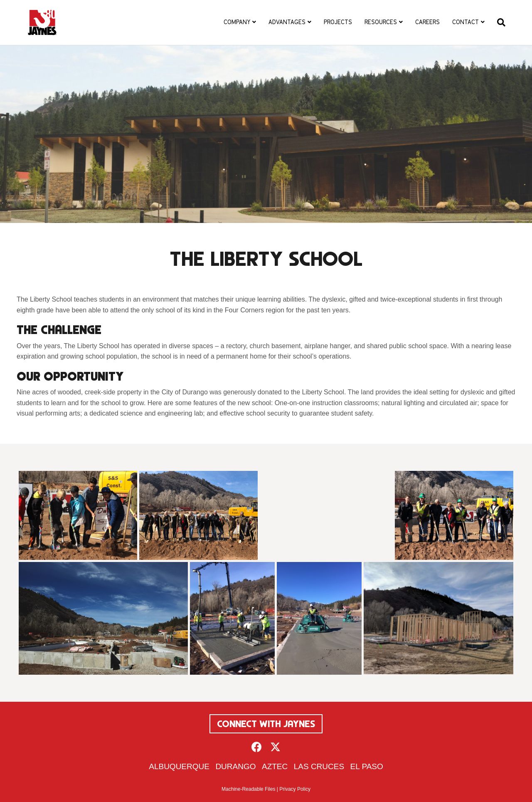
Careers (427, 22)
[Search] (498, 22)
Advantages (287, 22)
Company (237, 22)
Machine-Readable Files (248, 789)
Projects (338, 22)
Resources (381, 22)
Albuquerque (179, 766)
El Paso (367, 766)
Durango (235, 766)
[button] (257, 747)
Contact (465, 22)
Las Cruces (319, 766)
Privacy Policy (295, 789)
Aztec (275, 766)
